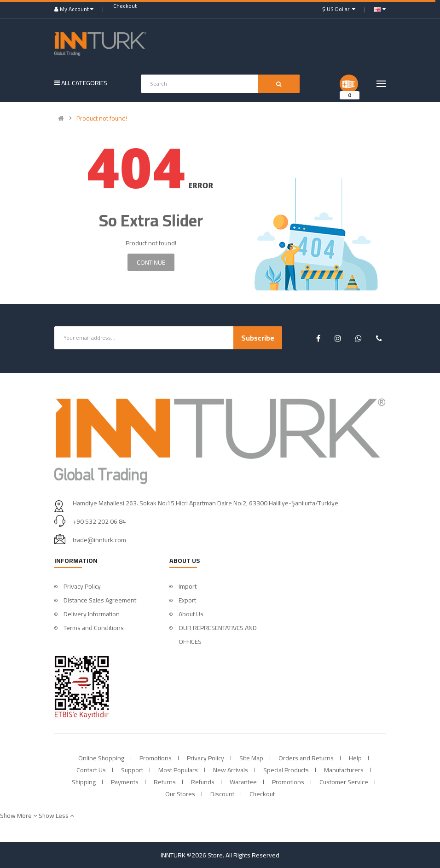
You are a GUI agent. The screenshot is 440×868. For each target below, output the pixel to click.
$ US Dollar (339, 9)
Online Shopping (101, 758)
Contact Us (91, 770)
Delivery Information (92, 614)
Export (187, 600)
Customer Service (344, 782)
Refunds (203, 782)
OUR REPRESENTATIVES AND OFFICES (218, 635)
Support (132, 770)
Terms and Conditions (94, 628)
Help (355, 758)
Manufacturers (344, 770)
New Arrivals (231, 770)
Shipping (84, 782)
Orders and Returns (306, 758)
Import (188, 586)
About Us (191, 614)
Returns (165, 782)
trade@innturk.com (99, 540)
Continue (151, 262)
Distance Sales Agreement (100, 600)
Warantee (243, 782)
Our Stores (180, 794)
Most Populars (178, 770)
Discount (222, 794)
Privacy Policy (82, 586)
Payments (125, 782)
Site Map (251, 758)
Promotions (156, 758)
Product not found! (102, 118)
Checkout (262, 794)
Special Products (286, 770)
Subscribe (258, 338)
